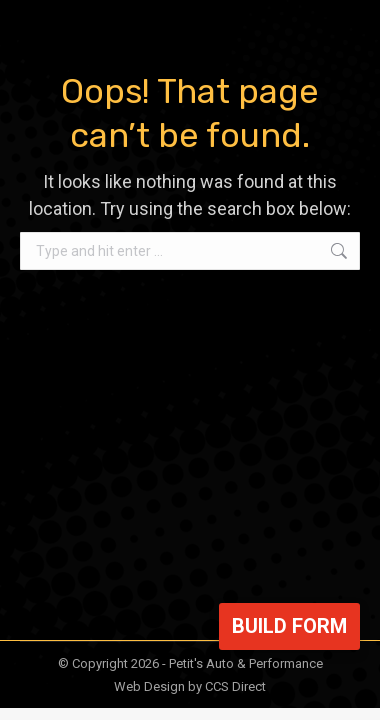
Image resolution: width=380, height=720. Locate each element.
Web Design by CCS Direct (190, 686)
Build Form (289, 626)
